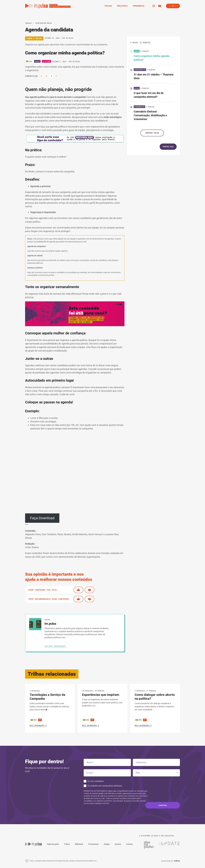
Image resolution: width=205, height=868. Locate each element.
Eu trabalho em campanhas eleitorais (105, 786)
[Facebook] (51, 76)
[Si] (78, 590)
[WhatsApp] (41, 76)
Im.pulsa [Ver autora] (69, 38)
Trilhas (28, 23)
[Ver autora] (35, 624)
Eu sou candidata (96, 781)
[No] (89, 590)
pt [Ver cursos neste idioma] (40, 720)
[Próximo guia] (168, 147)
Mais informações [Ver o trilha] (38, 725)
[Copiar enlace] (56, 76)
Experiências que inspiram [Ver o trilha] (101, 695)
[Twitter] (46, 76)
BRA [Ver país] (34, 720)
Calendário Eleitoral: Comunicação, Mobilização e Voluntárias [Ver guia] (150, 115)
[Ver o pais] (29, 61)
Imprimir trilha (152, 133)
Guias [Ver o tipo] (37, 61)
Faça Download (42, 518)
